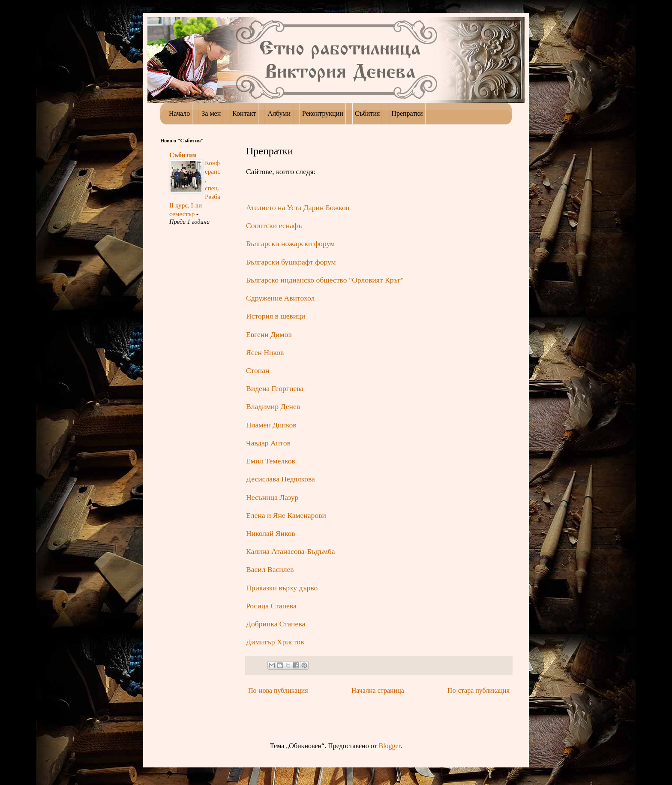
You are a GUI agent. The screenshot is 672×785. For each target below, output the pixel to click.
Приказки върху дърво (282, 588)
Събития (183, 155)
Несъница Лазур (272, 497)
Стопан (258, 370)
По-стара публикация (478, 690)
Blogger (389, 746)
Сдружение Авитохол (280, 298)
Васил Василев (270, 569)
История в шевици (276, 316)
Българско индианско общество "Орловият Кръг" (325, 280)
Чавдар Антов (268, 443)
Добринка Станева (276, 624)
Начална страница (378, 690)
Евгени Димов (269, 334)
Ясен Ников (265, 352)
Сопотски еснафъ (274, 226)
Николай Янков (271, 533)
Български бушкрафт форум (291, 262)
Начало (179, 113)
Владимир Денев (273, 406)
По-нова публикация (278, 690)
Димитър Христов (275, 642)
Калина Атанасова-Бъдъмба (291, 551)
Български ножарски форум (290, 244)
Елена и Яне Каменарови (286, 515)
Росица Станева (271, 606)
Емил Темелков (271, 461)
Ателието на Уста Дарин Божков (298, 208)
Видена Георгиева (275, 388)
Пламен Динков (271, 425)
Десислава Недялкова (280, 479)
